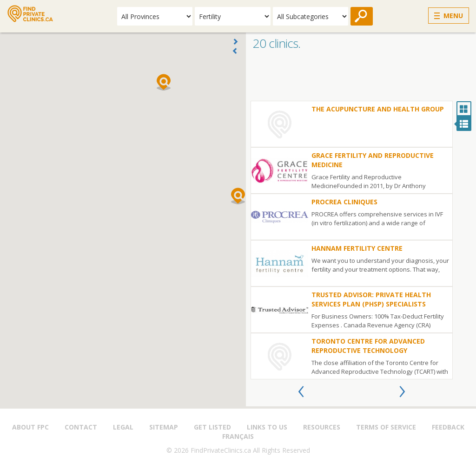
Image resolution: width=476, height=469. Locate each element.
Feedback (448, 427)
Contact (81, 427)
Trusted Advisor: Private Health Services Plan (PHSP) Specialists (371, 299)
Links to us (267, 427)
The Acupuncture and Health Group (378, 109)
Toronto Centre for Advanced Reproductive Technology (368, 346)
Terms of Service (386, 427)
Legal (123, 427)
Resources (322, 427)
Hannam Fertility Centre (357, 248)
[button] (238, 196)
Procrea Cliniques (344, 202)
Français (238, 436)
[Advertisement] (361, 78)
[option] (352, 240)
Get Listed (212, 427)
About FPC (30, 427)
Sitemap (164, 427)
